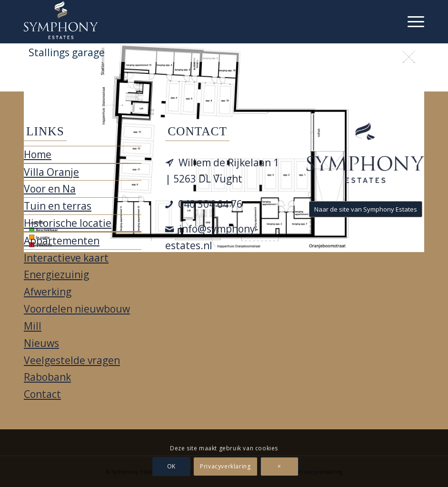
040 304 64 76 (210, 204)
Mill (33, 326)
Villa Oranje (51, 172)
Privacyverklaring (225, 466)
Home (38, 154)
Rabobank (47, 377)
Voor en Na (50, 189)
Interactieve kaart (66, 258)
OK (171, 466)
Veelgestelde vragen (72, 360)
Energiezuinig (56, 274)
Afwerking (48, 292)
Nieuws (41, 343)
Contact (42, 394)
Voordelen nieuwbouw (77, 309)
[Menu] (411, 21)
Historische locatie (68, 223)
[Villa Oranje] (61, 20)
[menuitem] (411, 21)
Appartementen (62, 241)
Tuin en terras (58, 206)
